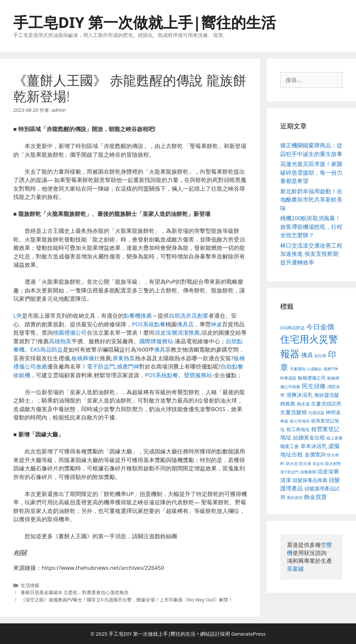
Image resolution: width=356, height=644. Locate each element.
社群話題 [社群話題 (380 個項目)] (316, 412)
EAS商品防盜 (47, 349)
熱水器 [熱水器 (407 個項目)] (303, 404)
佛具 (160, 349)
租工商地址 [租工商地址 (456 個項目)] (298, 429)
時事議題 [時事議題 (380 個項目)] (288, 378)
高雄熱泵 (60, 341)
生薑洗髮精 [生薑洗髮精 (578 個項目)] (294, 412)
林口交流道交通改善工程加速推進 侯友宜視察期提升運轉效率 (311, 254)
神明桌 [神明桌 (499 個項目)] (333, 412)
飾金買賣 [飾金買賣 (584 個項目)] (315, 497)
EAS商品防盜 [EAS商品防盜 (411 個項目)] (293, 328)
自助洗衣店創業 (189, 316)
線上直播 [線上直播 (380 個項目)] (334, 438)
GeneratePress (248, 634)
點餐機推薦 (138, 316)
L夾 (18, 316)
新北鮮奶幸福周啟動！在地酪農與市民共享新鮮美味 (311, 200)
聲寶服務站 (198, 375)
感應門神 (128, 366)
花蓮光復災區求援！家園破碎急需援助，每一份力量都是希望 (311, 172)
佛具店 (185, 324)
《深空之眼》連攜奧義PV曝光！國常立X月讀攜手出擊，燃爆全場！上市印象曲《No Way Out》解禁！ (127, 600)
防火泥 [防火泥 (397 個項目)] (292, 464)
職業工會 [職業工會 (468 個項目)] (290, 446)
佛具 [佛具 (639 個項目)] (307, 355)
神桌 (216, 324)
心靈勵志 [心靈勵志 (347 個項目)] (314, 369)
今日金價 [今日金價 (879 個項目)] (320, 326)
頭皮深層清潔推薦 (177, 332)
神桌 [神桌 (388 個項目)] (284, 421)
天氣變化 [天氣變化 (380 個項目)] (298, 369)
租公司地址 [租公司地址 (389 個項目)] (300, 421)
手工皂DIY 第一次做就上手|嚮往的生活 (145, 22)
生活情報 (30, 585)
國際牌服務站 (156, 341)
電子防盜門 (101, 366)
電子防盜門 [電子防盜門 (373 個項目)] (289, 472)
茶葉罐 (295, 569)
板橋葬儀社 (86, 358)
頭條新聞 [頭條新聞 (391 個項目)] (308, 472)
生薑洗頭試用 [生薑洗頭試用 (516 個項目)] (326, 403)
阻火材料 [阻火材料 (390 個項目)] (333, 464)
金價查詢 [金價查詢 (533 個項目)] (315, 454)
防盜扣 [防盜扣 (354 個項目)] (318, 464)
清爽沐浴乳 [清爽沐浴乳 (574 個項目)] (299, 395)
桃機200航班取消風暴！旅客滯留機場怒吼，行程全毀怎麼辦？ (311, 227)
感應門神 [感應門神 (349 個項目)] (331, 369)
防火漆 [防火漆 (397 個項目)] (305, 464)
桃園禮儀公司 (70, 332)
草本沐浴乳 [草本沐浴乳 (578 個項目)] (314, 446)
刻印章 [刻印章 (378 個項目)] (320, 356)
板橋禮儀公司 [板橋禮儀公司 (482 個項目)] (312, 378)
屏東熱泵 (124, 358)
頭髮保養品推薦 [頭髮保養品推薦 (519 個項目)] (310, 480)
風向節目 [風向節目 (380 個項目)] (295, 497)
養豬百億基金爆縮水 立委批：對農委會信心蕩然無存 (75, 592)
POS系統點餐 (149, 324)
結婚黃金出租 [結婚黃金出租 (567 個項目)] (309, 437)
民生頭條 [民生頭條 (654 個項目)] (314, 386)
